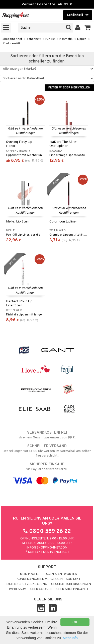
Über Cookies (41, 589)
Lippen (82, 39)
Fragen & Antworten (60, 574)
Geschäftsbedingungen (71, 584)
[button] (88, 28)
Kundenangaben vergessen (40, 579)
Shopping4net (12, 39)
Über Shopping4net (72, 589)
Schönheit (34, 39)
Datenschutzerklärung (27, 584)
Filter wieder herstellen (69, 88)
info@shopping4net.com (47, 548)
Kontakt (73, 579)
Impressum (18, 589)
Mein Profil (29, 574)
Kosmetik (66, 39)
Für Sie (50, 39)
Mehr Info (70, 638)
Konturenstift (11, 44)
